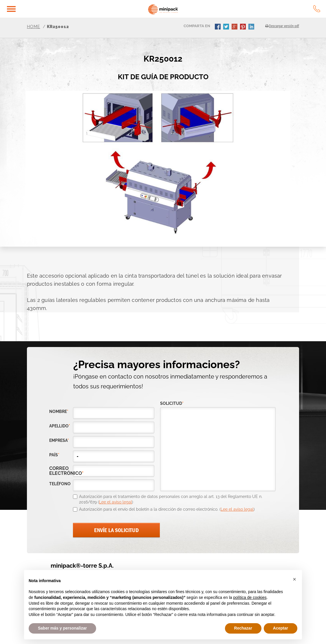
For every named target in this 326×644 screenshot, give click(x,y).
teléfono (60, 484)
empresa (59, 441)
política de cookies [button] (250, 597)
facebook (218, 27)
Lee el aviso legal (116, 502)
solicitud (172, 404)
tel (317, 9)
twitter (227, 27)
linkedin (252, 27)
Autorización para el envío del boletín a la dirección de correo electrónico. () (167, 509)
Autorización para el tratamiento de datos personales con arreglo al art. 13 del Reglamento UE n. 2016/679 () (171, 499)
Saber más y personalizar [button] (62, 628)
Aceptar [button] (281, 628)
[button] (294, 579)
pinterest (243, 27)
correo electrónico (61, 471)
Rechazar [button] (243, 628)
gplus (235, 27)
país (54, 455)
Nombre (59, 412)
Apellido (60, 426)
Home (34, 27)
